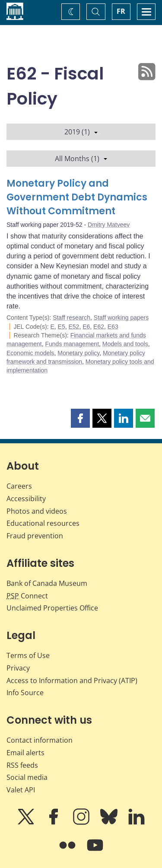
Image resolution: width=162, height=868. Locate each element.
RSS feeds (22, 765)
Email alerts (25, 753)
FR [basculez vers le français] (121, 11)
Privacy (18, 668)
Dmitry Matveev (109, 225)
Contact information (40, 740)
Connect (27, 596)
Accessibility (26, 499)
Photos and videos (37, 511)
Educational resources (43, 523)
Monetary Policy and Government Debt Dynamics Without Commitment (77, 197)
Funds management (72, 344)
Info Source (25, 693)
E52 (74, 327)
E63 (113, 327)
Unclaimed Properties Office (52, 608)
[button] (80, 418)
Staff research (71, 318)
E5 (62, 327)
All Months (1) (81, 159)
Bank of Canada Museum (47, 583)
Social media (27, 777)
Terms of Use (28, 655)
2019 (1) (81, 132)
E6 (86, 327)
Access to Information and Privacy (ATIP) (72, 680)
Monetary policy (78, 353)
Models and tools (125, 344)
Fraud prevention (35, 536)
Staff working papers (121, 318)
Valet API (21, 790)
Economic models (30, 353)
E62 (99, 327)
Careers (19, 486)
